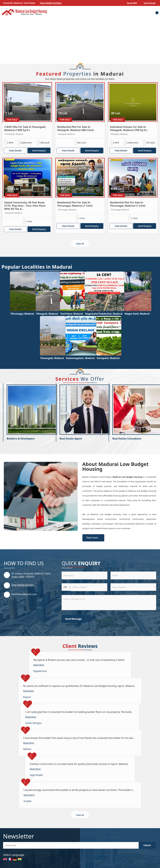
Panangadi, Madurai (52, 358)
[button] (51, 3)
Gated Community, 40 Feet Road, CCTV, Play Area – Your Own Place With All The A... (25, 206)
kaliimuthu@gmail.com (24, 594)
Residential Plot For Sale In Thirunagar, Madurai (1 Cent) (75, 204)
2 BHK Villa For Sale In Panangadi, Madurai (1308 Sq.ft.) (25, 128)
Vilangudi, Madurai (47, 314)
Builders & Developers (21, 438)
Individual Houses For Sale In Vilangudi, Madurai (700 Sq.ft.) (129, 128)
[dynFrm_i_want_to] (133, 587)
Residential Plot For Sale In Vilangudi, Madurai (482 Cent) (76, 128)
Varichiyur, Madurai (72, 314)
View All (80, 244)
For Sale (12, 120)
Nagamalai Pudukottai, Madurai (104, 314)
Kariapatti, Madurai (108, 358)
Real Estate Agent (71, 438)
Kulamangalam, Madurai (80, 358)
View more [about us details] (92, 538)
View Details (15, 151)
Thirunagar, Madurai (22, 314)
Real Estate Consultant (127, 438)
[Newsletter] (71, 845)
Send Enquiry (39, 151)
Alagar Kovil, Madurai (137, 314)
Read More (39, 665)
